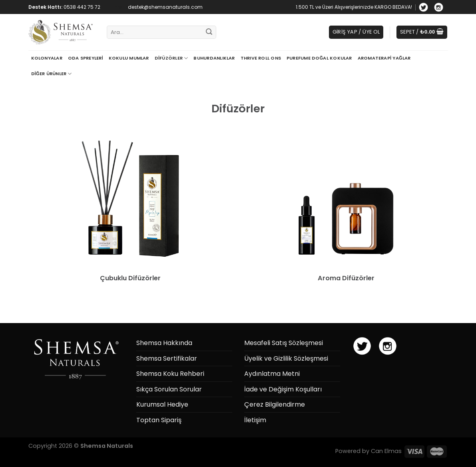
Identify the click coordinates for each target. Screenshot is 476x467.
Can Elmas (386, 451)
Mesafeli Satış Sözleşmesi (284, 343)
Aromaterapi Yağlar (384, 58)
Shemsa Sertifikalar (167, 358)
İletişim (255, 420)
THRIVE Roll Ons (261, 58)
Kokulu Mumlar (129, 58)
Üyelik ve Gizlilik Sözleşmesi (286, 358)
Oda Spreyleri (86, 58)
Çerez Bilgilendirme (275, 404)
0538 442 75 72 (82, 7)
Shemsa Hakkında (164, 343)
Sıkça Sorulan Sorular (169, 389)
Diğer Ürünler (52, 74)
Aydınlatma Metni (272, 374)
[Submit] (209, 32)
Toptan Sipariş (159, 420)
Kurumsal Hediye (162, 404)
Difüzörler (171, 58)
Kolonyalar (47, 58)
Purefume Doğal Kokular (319, 58)
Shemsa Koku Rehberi (170, 374)
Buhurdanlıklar (214, 58)
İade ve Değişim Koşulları (283, 389)
